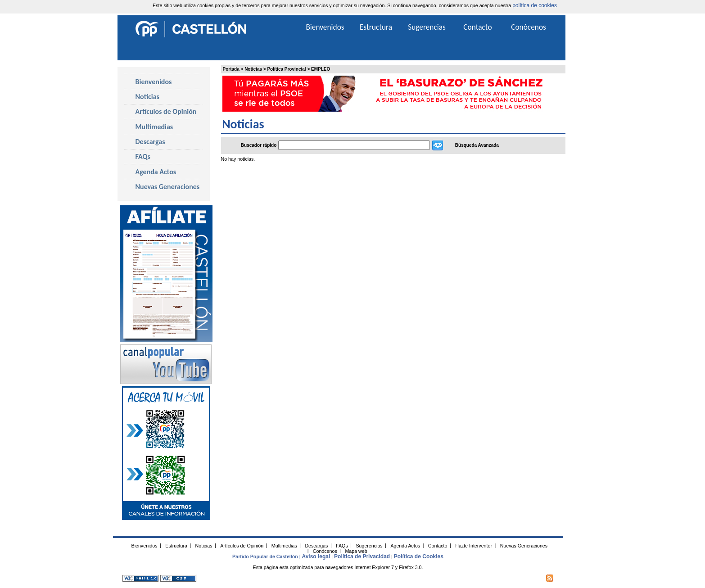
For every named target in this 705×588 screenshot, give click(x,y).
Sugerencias (427, 27)
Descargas (150, 142)
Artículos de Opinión (166, 111)
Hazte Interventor (474, 545)
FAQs (143, 156)
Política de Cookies (419, 556)
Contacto (477, 27)
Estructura (376, 27)
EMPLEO (321, 69)
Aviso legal (316, 556)
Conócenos (529, 27)
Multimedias (154, 127)
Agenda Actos (156, 172)
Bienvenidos (154, 82)
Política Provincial (286, 69)
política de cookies (535, 5)
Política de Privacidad (362, 556)
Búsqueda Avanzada (477, 145)
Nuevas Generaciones (168, 187)
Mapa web (356, 551)
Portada (231, 69)
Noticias (253, 69)
